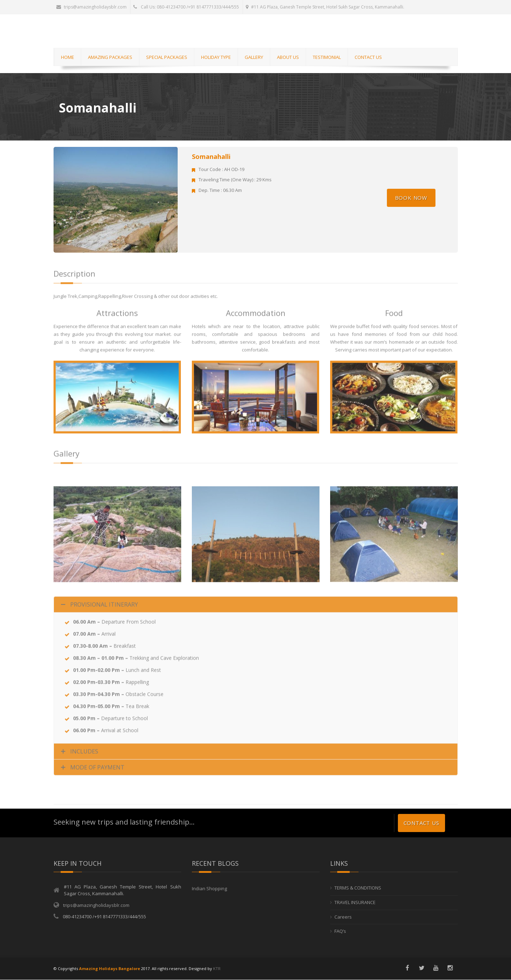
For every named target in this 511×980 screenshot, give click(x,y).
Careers (343, 917)
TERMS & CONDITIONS (358, 888)
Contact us (421, 823)
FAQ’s (340, 931)
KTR (217, 968)
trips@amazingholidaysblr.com (91, 7)
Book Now (411, 198)
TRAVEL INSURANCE (355, 902)
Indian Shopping (209, 889)
